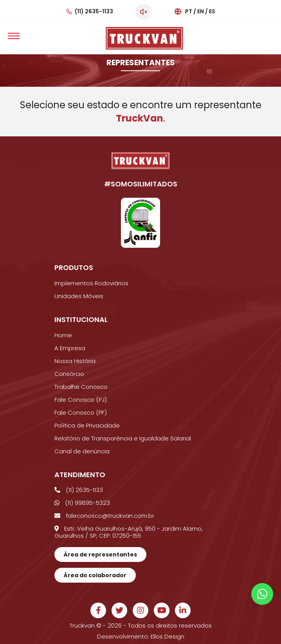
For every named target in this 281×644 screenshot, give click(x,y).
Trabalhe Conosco (81, 387)
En (201, 11)
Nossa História (75, 361)
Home (63, 335)
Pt (189, 11)
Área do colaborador (95, 575)
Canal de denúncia (82, 451)
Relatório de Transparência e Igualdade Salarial (123, 438)
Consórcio (69, 374)
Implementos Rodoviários (91, 283)
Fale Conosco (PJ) (81, 400)
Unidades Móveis (79, 296)
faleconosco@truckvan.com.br (104, 516)
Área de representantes (100, 555)
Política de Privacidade (87, 425)
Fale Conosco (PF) (81, 412)
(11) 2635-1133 (94, 11)
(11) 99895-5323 (82, 503)
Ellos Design (168, 636)
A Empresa (70, 348)
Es (212, 11)
